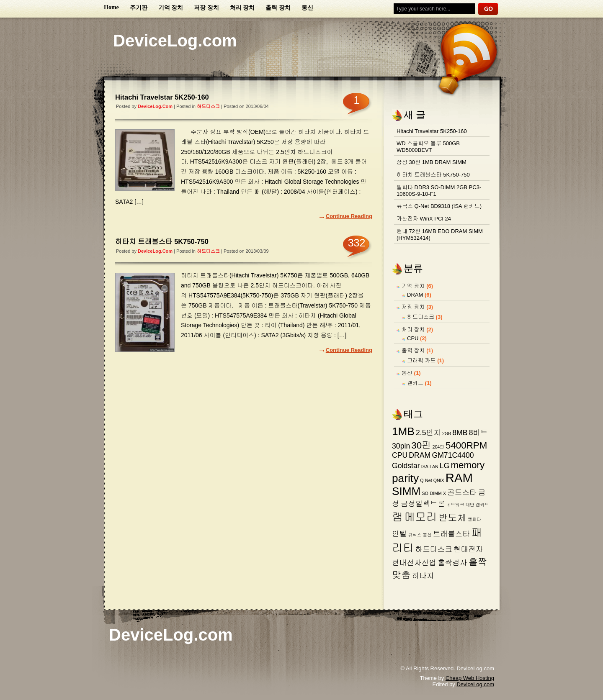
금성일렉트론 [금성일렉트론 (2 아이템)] (423, 504)
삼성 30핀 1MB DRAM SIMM (432, 162)
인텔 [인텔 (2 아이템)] (399, 534)
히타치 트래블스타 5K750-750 (162, 241)
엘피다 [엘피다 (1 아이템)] (474, 519)
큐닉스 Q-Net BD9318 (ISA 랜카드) (439, 206)
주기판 (139, 8)
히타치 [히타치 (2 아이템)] (423, 576)
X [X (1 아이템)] (445, 493)
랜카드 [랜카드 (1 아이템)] (482, 505)
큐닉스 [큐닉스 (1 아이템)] (415, 535)
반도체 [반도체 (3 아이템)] (452, 518)
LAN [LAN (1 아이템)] (434, 467)
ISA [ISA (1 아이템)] (425, 467)
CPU (413, 338)
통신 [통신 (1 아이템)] (427, 535)
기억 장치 (171, 8)
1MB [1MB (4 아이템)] (403, 431)
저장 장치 (206, 8)
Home (111, 7)
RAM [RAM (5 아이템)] (459, 478)
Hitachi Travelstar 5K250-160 (162, 97)
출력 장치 (278, 8)
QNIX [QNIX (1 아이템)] (439, 480)
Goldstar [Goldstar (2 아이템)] (406, 466)
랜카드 (415, 383)
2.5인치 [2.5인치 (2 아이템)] (428, 433)
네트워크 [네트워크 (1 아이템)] (455, 505)
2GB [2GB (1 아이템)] (447, 433)
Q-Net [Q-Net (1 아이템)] (426, 480)
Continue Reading (349, 216)
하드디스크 (208, 106)
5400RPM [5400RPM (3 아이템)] (466, 445)
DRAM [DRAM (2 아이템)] (420, 455)
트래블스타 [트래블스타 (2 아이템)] (451, 534)
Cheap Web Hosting (470, 678)
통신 (307, 8)
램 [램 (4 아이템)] (397, 517)
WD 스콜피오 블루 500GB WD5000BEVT (428, 147)
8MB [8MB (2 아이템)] (460, 433)
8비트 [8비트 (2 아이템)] (478, 433)
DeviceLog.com (175, 41)
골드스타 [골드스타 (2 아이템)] (462, 492)
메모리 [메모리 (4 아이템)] (421, 517)
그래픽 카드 (421, 360)
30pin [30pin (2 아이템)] (401, 446)
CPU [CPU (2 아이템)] (400, 455)
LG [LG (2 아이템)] (445, 466)
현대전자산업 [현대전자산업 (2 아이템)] (414, 563)
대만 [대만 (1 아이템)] (470, 505)
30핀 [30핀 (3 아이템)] (421, 445)
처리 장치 (242, 8)
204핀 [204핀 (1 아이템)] (438, 447)
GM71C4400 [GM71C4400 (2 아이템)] (453, 455)
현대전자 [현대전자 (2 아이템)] (468, 549)
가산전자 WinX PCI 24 (424, 219)
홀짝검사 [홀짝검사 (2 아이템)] (452, 563)
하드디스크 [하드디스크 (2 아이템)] (434, 549)
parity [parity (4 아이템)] (405, 478)
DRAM (415, 295)
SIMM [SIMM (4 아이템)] (406, 491)
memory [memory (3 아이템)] (468, 465)
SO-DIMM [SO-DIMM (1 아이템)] (432, 493)
